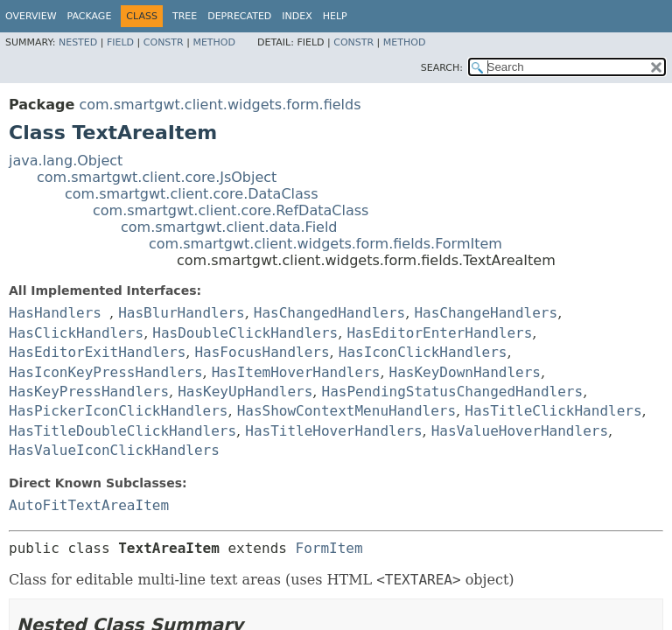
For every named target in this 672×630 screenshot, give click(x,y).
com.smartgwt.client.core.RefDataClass (231, 210)
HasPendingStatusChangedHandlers (453, 392)
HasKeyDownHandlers (465, 372)
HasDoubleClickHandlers (245, 333)
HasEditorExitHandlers (97, 352)
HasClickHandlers (76, 333)
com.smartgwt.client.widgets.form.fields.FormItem (325, 244)
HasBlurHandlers (182, 313)
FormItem (329, 548)
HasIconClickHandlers (423, 352)
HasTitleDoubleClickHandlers (122, 431)
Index (297, 16)
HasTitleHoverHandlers (333, 431)
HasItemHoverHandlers (296, 372)
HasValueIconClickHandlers (114, 450)
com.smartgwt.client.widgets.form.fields (220, 105)
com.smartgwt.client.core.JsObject (157, 177)
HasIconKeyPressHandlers (106, 372)
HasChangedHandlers (329, 313)
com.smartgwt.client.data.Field (229, 227)
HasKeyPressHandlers (89, 392)
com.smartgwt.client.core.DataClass (192, 194)
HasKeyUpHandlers (245, 392)
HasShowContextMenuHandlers (346, 411)
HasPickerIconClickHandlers (118, 411)
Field (120, 42)
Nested (78, 42)
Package (90, 16)
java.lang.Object (66, 161)
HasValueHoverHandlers (520, 431)
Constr (164, 42)
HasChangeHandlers (486, 313)
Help (335, 16)
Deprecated (239, 16)
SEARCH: (442, 68)
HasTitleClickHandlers (553, 411)
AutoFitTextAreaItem (89, 505)
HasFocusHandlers (262, 352)
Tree (185, 16)
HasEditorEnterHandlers (439, 333)
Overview (31, 16)
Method (214, 42)
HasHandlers (55, 313)
